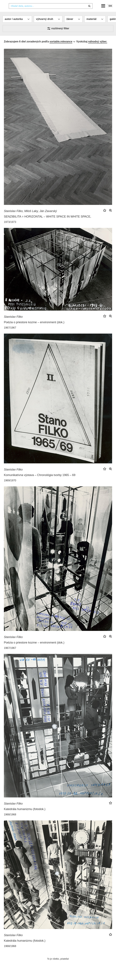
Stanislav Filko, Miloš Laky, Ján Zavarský (30, 218)
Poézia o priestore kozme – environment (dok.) (34, 329)
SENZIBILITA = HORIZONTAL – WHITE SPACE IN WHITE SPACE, (48, 223)
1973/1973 (10, 228)
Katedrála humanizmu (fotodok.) (25, 816)
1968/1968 (10, 821)
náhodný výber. (98, 48)
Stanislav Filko (13, 323)
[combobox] (51, 12)
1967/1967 (10, 334)
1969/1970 (10, 487)
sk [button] (110, 12)
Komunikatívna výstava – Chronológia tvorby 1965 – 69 (40, 482)
